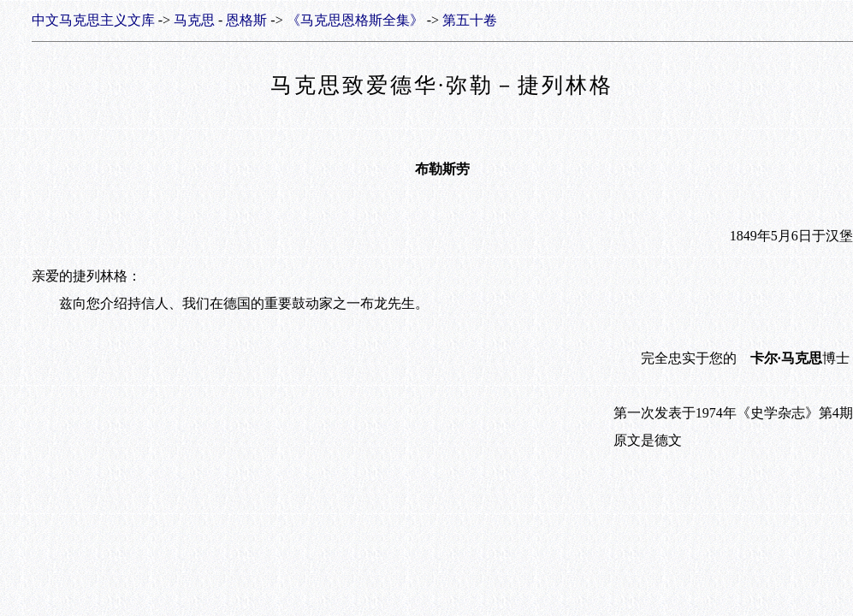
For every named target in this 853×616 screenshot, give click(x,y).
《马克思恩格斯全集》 (355, 20)
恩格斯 (246, 20)
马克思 (194, 20)
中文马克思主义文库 (93, 20)
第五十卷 (470, 20)
